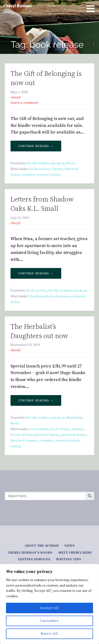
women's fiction (49, 175)
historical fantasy (47, 435)
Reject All (49, 634)
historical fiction (74, 435)
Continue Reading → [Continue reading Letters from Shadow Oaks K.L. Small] (36, 273)
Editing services (34, 559)
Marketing (75, 418)
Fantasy (57, 169)
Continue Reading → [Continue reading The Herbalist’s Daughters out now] (36, 400)
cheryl (16, 98)
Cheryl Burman (18, 6)
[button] (92, 9)
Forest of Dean (22, 435)
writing (16, 446)
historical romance (25, 441)
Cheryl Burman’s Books (30, 553)
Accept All (50, 608)
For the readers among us (46, 163)
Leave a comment (24, 103)
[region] (49, 604)
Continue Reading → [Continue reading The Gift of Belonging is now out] (36, 146)
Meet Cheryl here (75, 553)
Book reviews (37, 291)
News (71, 163)
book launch (39, 296)
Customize (49, 621)
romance (28, 175)
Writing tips (69, 559)
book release (40, 169)
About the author (42, 546)
